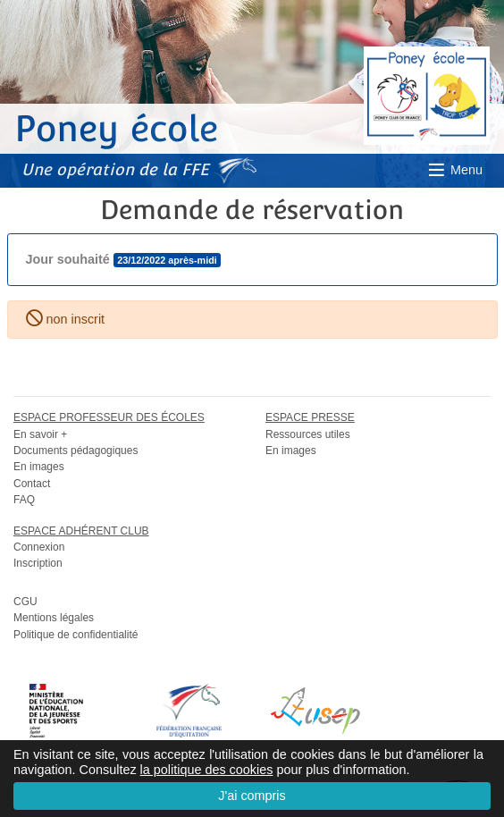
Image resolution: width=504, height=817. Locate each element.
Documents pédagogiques (76, 451)
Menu (454, 170)
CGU (25, 602)
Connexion (39, 547)
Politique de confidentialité (76, 635)
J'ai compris (252, 796)
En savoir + (40, 434)
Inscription (38, 563)
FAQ (24, 500)
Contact (32, 484)
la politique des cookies (207, 770)
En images (39, 467)
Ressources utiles (308, 434)
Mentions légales (54, 618)
